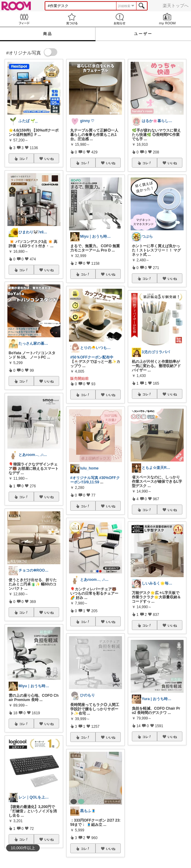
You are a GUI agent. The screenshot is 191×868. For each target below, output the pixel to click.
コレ (24, 159)
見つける (72, 19)
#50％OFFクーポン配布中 (92, 357)
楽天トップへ (176, 6)
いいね (49, 159)
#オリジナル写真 (84, 478)
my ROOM (167, 19)
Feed (24, 19)
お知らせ (119, 19)
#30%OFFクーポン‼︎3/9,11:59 (95, 480)
